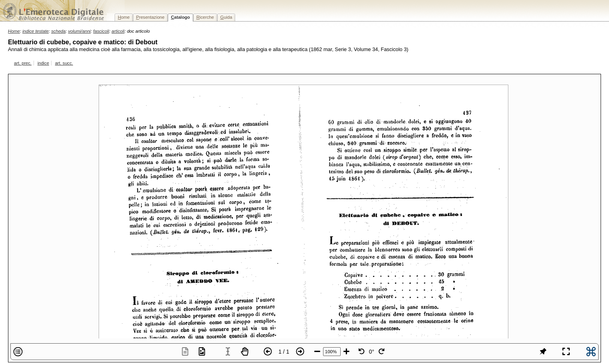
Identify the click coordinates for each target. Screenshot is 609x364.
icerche (205, 17)
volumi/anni (80, 31)
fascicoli (101, 31)
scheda (58, 31)
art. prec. (23, 63)
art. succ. (64, 63)
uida (226, 17)
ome (124, 17)
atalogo (181, 17)
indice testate (36, 31)
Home (14, 31)
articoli (118, 31)
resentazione (150, 17)
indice (43, 63)
